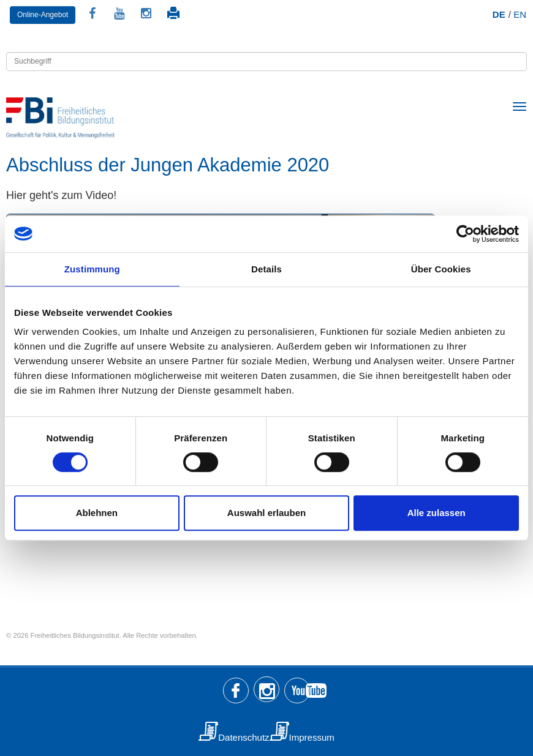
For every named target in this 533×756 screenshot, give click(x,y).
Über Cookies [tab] (441, 269)
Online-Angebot (43, 15)
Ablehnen (97, 513)
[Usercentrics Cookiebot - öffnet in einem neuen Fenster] (465, 234)
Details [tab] (266, 269)
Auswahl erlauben (266, 513)
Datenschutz (244, 737)
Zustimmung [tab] (92, 269)
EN (520, 14)
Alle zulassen (437, 513)
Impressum (312, 737)
